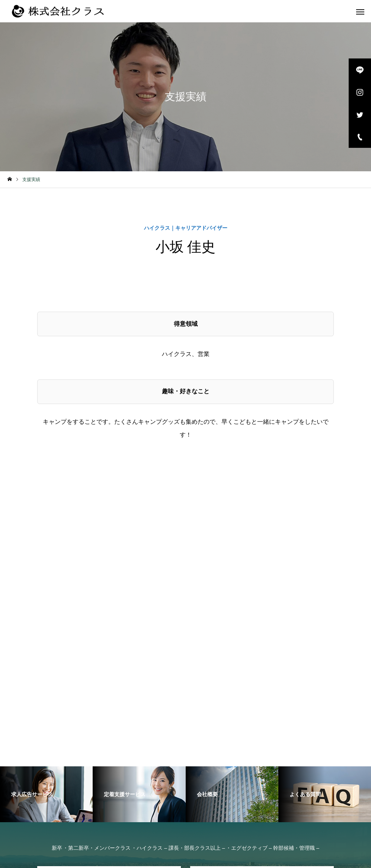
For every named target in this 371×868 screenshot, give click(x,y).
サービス (148, 757)
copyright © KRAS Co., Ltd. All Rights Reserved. (129, 857)
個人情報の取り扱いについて (261, 857)
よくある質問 (221, 757)
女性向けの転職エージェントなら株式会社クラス (68, 757)
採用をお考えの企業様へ (224, 767)
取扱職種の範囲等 (270, 757)
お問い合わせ (167, 767)
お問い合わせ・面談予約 (109, 639)
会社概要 (182, 757)
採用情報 (129, 767)
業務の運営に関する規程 (332, 757)
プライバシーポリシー (205, 857)
